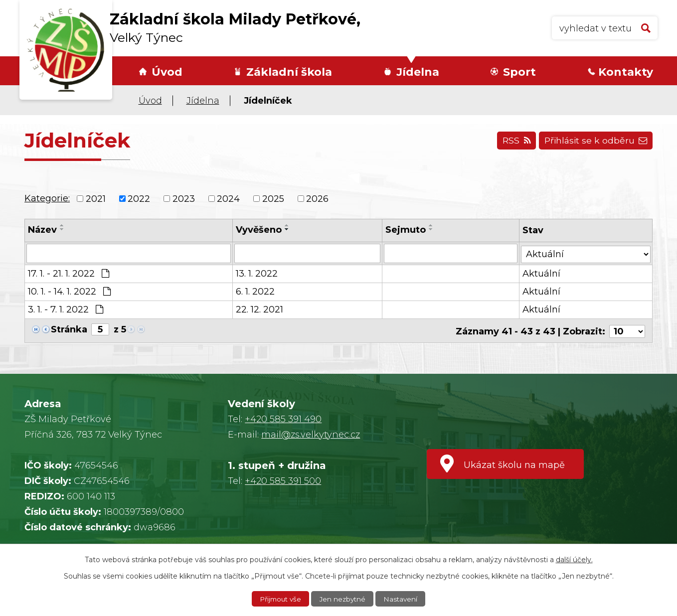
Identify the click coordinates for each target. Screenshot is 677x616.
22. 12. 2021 (259, 309)
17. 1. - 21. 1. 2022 (69, 273)
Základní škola (289, 72)
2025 (273, 198)
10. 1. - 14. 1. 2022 (69, 291)
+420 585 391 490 (283, 419)
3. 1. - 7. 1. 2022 (66, 309)
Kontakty (626, 72)
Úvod (167, 72)
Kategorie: (47, 198)
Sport (519, 72)
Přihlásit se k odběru (594, 142)
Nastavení (403, 599)
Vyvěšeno (259, 230)
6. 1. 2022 (255, 291)
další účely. (574, 559)
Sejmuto (406, 230)
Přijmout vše (279, 599)
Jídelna (418, 72)
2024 (228, 198)
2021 (96, 198)
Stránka (69, 329)
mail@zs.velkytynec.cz (311, 435)
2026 (317, 198)
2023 (184, 198)
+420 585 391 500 (283, 481)
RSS (512, 142)
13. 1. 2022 (257, 273)
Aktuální (542, 273)
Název (42, 230)
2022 (139, 198)
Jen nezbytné (343, 599)
